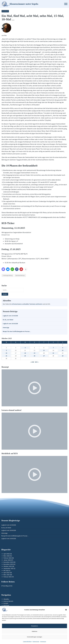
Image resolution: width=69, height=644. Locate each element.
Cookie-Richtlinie (27, 641)
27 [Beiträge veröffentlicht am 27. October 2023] (44, 356)
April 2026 (6, 554)
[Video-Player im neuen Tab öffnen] (34, 388)
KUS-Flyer (6, 605)
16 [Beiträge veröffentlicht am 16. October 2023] (6, 353)
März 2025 (6, 575)
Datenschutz (36, 641)
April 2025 (6, 573)
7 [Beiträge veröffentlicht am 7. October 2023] (53, 348)
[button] (66, 610)
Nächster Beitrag (20, 275)
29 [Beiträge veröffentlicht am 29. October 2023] (63, 356)
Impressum (43, 641)
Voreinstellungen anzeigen (34, 637)
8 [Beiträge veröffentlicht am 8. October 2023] (63, 348)
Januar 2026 (7, 560)
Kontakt (6, 603)
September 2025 (8, 568)
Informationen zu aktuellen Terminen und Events (27, 304)
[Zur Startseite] (28, 4)
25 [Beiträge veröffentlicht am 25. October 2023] (25, 356)
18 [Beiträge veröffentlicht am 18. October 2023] (25, 353)
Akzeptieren (34, 626)
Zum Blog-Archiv (7, 586)
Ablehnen (34, 631)
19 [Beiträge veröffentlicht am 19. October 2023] (34, 353)
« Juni (32, 362)
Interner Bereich (8, 601)
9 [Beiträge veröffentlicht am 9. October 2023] (6, 350)
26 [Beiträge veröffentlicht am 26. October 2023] (34, 356)
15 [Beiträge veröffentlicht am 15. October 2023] (63, 350)
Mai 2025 (6, 570)
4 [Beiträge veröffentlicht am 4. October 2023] (25, 348)
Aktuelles (6, 599)
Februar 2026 (7, 558)
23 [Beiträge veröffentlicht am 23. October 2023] (6, 356)
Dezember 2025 (8, 562)
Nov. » (37, 362)
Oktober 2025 (8, 566)
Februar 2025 (7, 577)
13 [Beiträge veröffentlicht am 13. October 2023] (44, 350)
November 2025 (8, 564)
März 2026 (6, 556)
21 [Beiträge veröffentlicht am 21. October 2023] (53, 353)
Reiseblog (5, 11)
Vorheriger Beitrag (8, 275)
